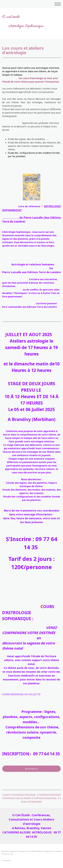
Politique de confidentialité (30, 851)
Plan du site (8, 854)
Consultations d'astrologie (23, 794)
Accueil (6, 794)
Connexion (6, 860)
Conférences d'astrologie (45, 798)
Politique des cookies (52, 851)
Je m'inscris (31, 769)
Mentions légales (9, 851)
